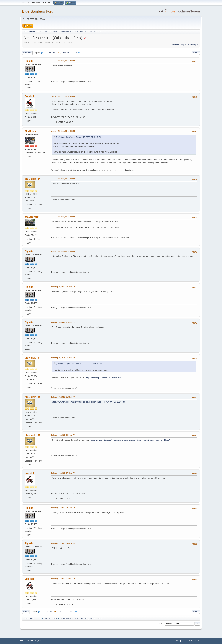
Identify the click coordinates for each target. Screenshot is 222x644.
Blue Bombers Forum (39, 11)
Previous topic (179, 45)
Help (178, 641)
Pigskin (29, 61)
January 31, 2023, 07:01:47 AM (63, 96)
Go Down (27, 53)
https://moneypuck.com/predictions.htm (104, 378)
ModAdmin (31, 131)
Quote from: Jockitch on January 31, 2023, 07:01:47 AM (79, 137)
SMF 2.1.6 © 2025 (27, 641)
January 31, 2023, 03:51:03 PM (63, 217)
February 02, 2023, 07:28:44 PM (63, 358)
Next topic (193, 45)
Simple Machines (41, 641)
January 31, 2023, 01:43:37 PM (63, 179)
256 (54, 53)
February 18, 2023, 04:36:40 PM (63, 543)
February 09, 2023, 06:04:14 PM (63, 435)
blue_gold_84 (33, 179)
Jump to (160, 624)
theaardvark (32, 217)
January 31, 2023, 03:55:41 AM (63, 61)
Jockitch (30, 96)
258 (64, 53)
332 (75, 53)
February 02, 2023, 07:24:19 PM (63, 322)
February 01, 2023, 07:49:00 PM (63, 287)
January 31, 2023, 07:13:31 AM (63, 131)
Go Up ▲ (198, 641)
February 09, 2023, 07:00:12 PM (63, 473)
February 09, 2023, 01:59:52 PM (63, 397)
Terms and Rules (187, 641)
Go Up (26, 612)
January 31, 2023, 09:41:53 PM (63, 251)
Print (196, 53)
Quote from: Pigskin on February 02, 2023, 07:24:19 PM (79, 364)
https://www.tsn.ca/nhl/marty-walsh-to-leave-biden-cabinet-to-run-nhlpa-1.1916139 (88, 402)
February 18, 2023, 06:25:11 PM (63, 579)
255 (50, 53)
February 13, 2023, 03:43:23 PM (63, 508)
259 (69, 53)
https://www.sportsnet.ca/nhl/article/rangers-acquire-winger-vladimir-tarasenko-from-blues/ (129, 440)
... (47, 53)
